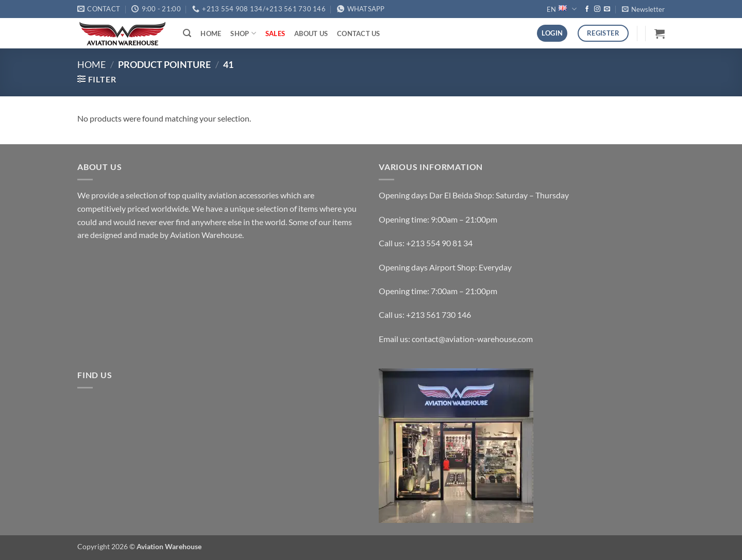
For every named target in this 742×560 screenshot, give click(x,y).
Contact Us (359, 33)
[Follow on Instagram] (597, 9)
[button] (643, 9)
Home (211, 33)
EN (561, 9)
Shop (243, 33)
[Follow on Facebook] (587, 9)
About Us (311, 33)
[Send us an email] (607, 9)
